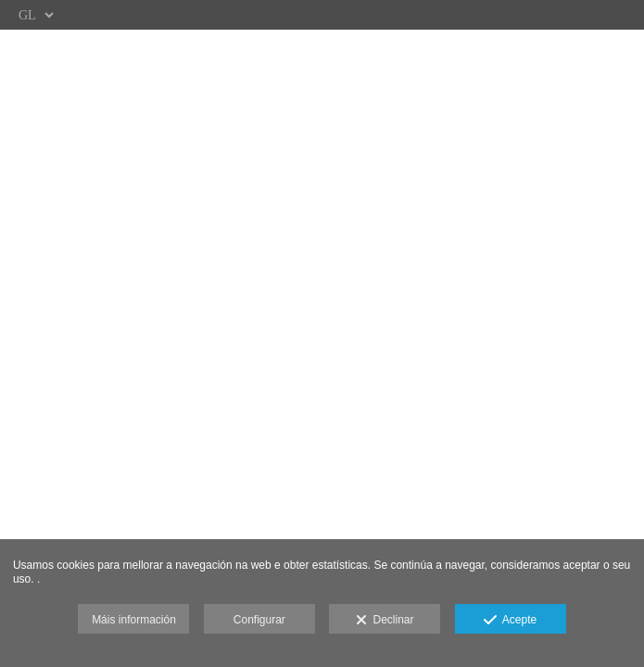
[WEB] (322, 148)
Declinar (385, 621)
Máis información (134, 620)
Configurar (259, 620)
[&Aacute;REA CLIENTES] (322, 217)
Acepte (510, 621)
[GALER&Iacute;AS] (322, 287)
